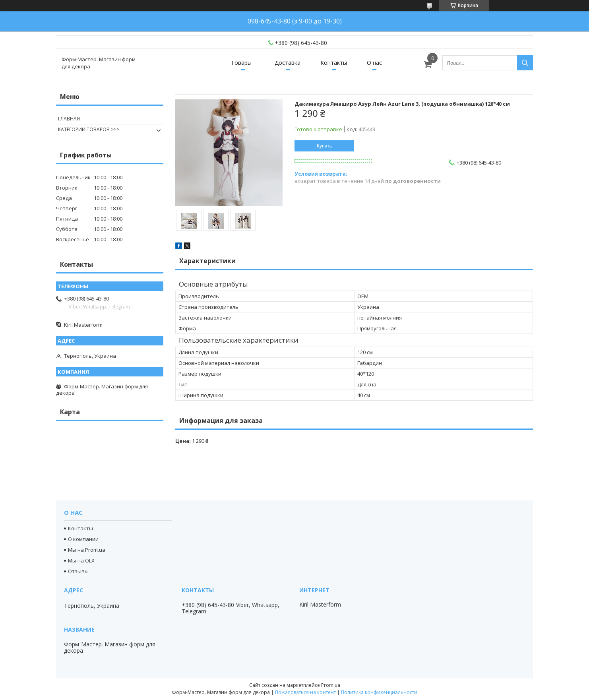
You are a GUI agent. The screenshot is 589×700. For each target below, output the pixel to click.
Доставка (288, 63)
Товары (241, 63)
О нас (374, 63)
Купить (324, 146)
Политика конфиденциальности (379, 692)
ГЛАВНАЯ (69, 119)
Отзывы (78, 571)
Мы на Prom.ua (87, 550)
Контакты (334, 63)
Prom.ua (331, 685)
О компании (83, 539)
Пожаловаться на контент (305, 692)
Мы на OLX (81, 560)
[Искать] (525, 63)
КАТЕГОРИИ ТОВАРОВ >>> (89, 129)
